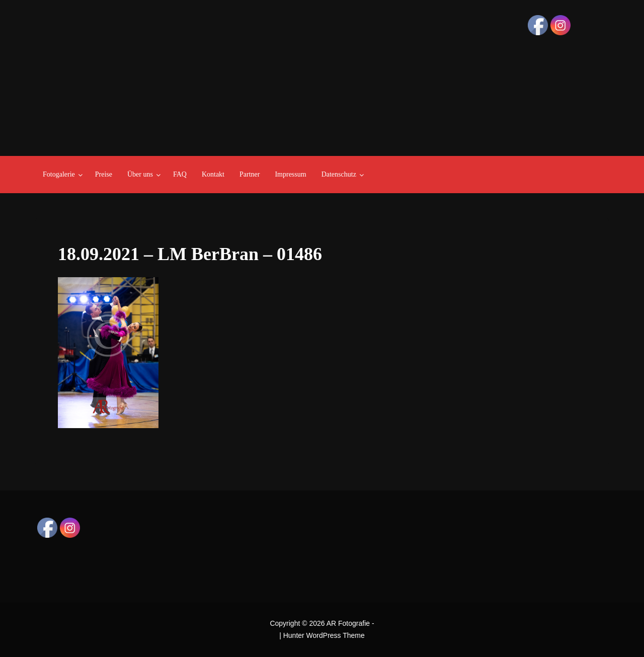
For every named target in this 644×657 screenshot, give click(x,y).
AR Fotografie (348, 623)
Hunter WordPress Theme (324, 635)
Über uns (140, 174)
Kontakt (213, 174)
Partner (250, 174)
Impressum (290, 174)
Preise (104, 174)
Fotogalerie (59, 174)
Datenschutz (339, 174)
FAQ (180, 174)
